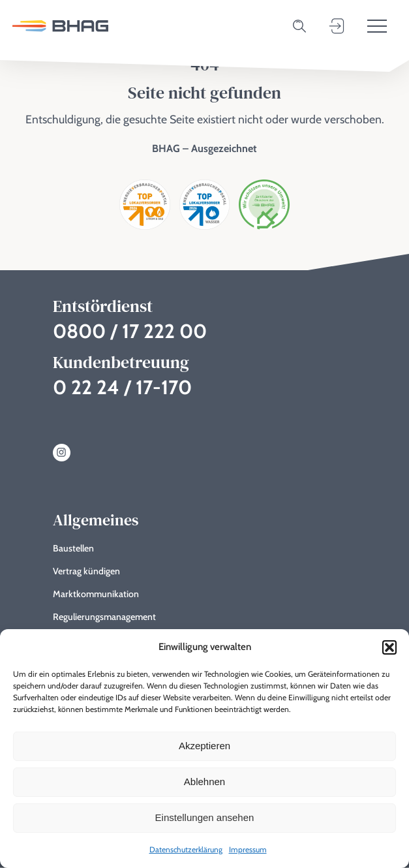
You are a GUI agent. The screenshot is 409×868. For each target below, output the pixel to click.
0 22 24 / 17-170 (122, 387)
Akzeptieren (204, 746)
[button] (389, 647)
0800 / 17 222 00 (130, 331)
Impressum (248, 849)
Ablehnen (204, 782)
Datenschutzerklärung (186, 849)
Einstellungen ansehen (205, 817)
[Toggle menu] (377, 26)
